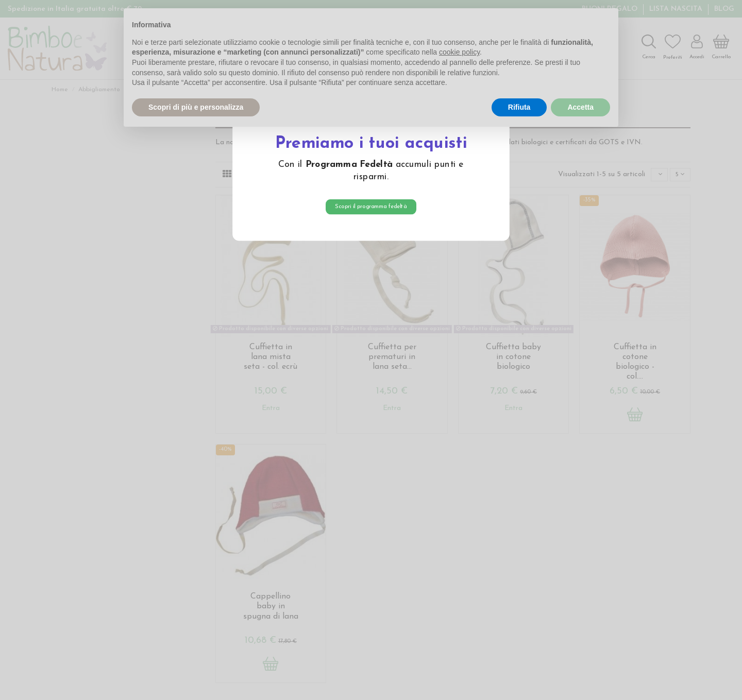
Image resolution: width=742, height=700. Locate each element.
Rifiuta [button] (519, 107)
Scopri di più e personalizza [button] (196, 107)
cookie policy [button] (459, 52)
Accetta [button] (580, 107)
